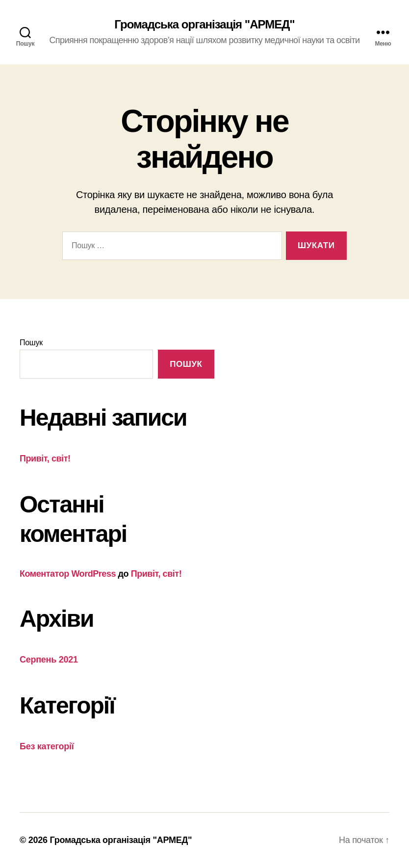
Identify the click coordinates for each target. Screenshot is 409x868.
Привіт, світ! (45, 459)
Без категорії (47, 746)
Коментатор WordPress (68, 574)
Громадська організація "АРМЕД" (204, 25)
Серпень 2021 (49, 660)
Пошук (31, 343)
